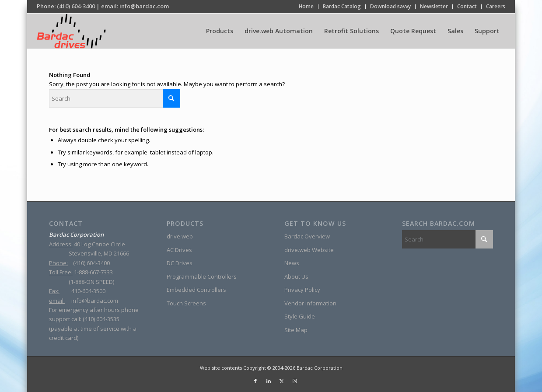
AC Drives (179, 250)
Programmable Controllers (202, 276)
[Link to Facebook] (255, 381)
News (292, 263)
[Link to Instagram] (295, 381)
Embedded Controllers (196, 290)
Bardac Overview (307, 236)
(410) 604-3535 (101, 319)
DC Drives (180, 263)
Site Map (296, 330)
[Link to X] (282, 381)
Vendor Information (310, 303)
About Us (296, 276)
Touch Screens (186, 303)
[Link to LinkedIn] (269, 381)
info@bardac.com (144, 6)
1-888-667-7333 (93, 272)
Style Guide (300, 316)
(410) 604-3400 (76, 6)
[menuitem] (306, 7)
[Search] (115, 98)
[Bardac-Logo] (71, 31)
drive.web (180, 236)
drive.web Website (309, 250)
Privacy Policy (302, 290)
